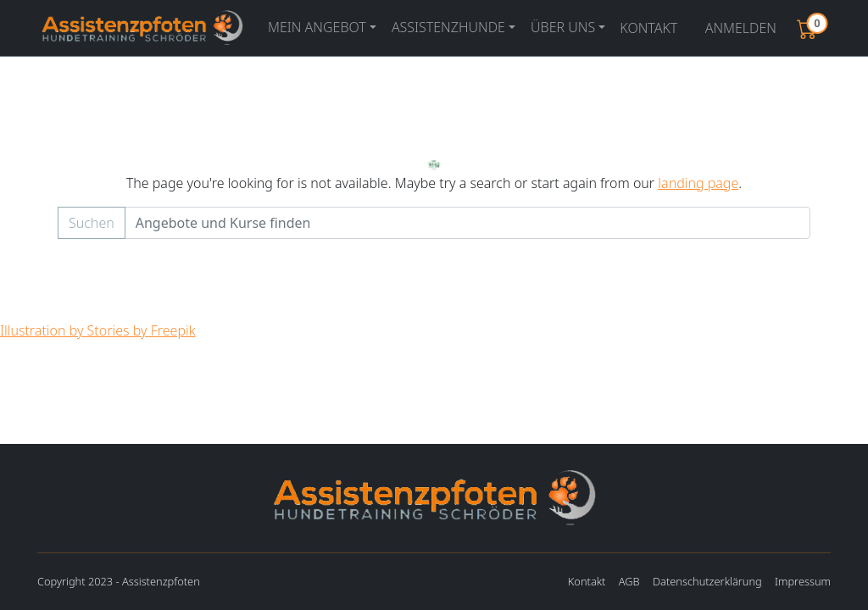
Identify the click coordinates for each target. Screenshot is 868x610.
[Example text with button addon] (467, 223)
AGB (629, 581)
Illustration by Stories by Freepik (98, 330)
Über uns (563, 27)
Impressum (803, 581)
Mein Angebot (317, 27)
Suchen (92, 223)
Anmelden (741, 28)
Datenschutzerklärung (707, 581)
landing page (698, 183)
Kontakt (648, 28)
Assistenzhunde (448, 27)
